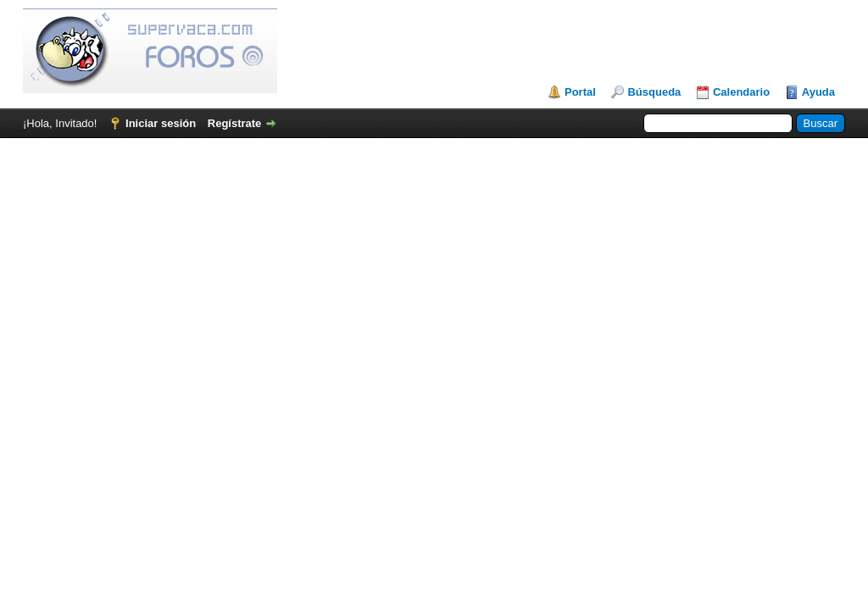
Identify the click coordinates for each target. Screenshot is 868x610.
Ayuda (818, 92)
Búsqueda (654, 92)
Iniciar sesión (161, 123)
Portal (580, 92)
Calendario (741, 92)
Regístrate (235, 123)
